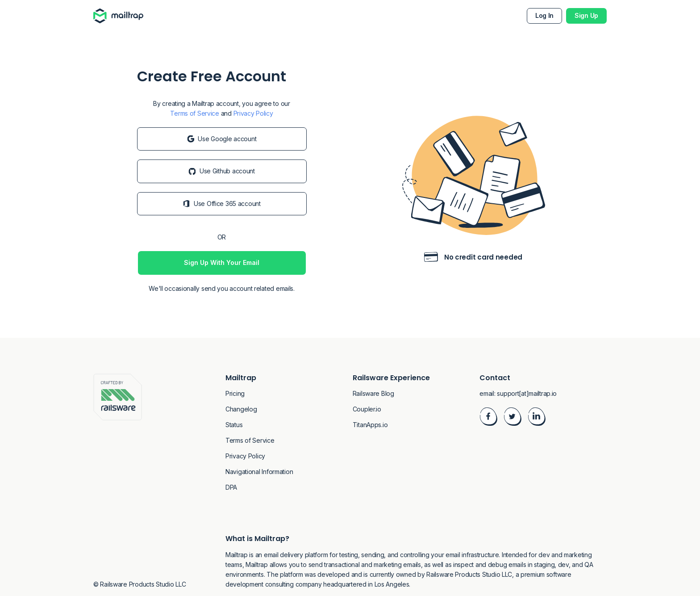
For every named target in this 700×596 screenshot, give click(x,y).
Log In (544, 15)
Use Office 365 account (222, 204)
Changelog (241, 409)
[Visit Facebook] (488, 418)
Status (234, 425)
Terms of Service (195, 113)
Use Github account (222, 171)
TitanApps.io (370, 425)
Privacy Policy (253, 113)
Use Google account (222, 139)
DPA (231, 487)
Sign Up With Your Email (222, 262)
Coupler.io (367, 409)
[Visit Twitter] (512, 418)
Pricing (235, 393)
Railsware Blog (373, 393)
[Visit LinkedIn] (537, 418)
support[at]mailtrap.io (527, 393)
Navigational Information (259, 472)
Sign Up (586, 15)
